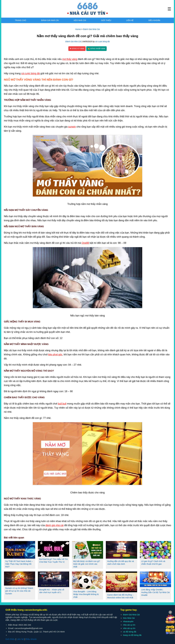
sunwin (72, 127)
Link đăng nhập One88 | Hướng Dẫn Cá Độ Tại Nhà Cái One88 (155, 592)
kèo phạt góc (55, 355)
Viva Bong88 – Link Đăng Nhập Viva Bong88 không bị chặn (86, 594)
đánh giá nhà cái (55, 525)
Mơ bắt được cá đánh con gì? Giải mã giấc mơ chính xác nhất (87, 564)
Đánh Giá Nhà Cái (50, 20)
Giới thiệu (106, 20)
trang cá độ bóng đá (132, 635)
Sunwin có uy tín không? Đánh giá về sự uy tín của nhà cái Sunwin (19, 591)
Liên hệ (130, 20)
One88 (85, 243)
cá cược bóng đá (102, 42)
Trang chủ (20, 20)
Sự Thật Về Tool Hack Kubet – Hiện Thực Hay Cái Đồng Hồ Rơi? (19, 564)
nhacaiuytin (128, 621)
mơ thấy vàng (70, 59)
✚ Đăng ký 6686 (77, 49)
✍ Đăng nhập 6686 (96, 49)
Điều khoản (154, 20)
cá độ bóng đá (130, 632)
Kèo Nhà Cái (80, 20)
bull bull (62, 404)
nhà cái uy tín (129, 625)
